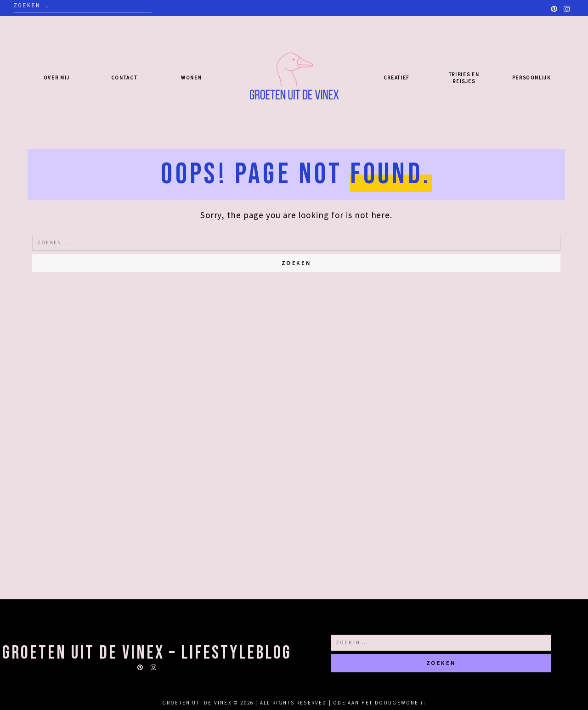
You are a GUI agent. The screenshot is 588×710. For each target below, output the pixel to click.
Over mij (57, 78)
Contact (124, 78)
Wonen (191, 78)
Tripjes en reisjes (464, 78)
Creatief (397, 78)
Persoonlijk (531, 78)
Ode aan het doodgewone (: (379, 703)
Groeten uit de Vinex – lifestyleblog (147, 653)
